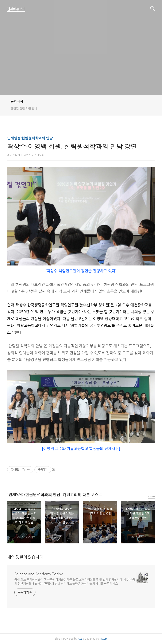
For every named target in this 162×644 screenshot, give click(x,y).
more (151, 496)
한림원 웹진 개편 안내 (24, 108)
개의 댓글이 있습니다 (25, 557)
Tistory (103, 639)
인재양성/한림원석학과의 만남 (30, 138)
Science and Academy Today (38, 574)
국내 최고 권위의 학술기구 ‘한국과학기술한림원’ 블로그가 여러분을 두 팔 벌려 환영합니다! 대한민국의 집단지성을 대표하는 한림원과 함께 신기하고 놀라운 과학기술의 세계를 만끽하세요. (75, 582)
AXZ (80, 639)
